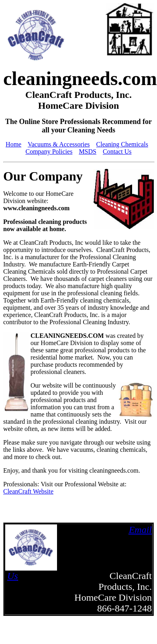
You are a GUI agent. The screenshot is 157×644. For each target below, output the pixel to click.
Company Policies (49, 151)
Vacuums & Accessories (59, 144)
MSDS (88, 151)
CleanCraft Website (28, 491)
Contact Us (117, 151)
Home (13, 144)
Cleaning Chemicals (122, 144)
